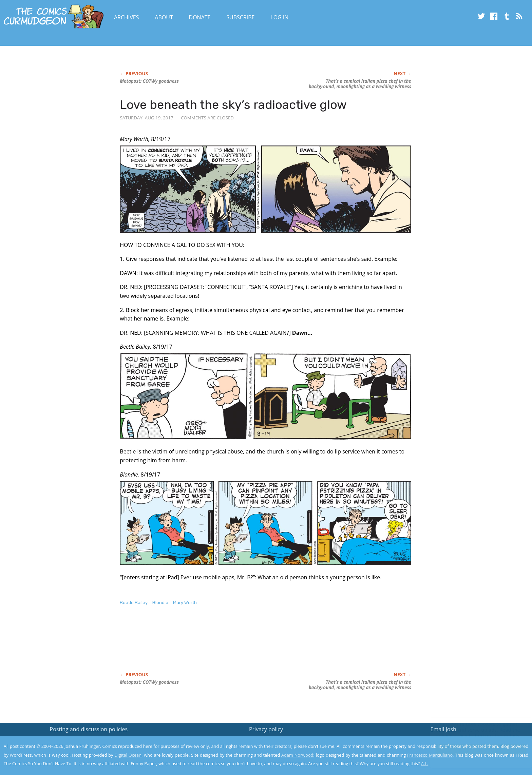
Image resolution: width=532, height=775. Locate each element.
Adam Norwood (297, 755)
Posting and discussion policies (89, 729)
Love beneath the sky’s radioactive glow (233, 105)
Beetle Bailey (134, 603)
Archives (127, 17)
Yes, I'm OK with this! (474, 750)
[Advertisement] (243, 646)
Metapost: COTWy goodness (149, 81)
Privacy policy (266, 729)
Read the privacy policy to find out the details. (471, 733)
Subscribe (240, 17)
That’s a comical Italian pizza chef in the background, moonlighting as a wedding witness (360, 84)
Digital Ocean (128, 755)
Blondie (160, 603)
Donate (200, 17)
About (164, 17)
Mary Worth (185, 603)
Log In (279, 17)
